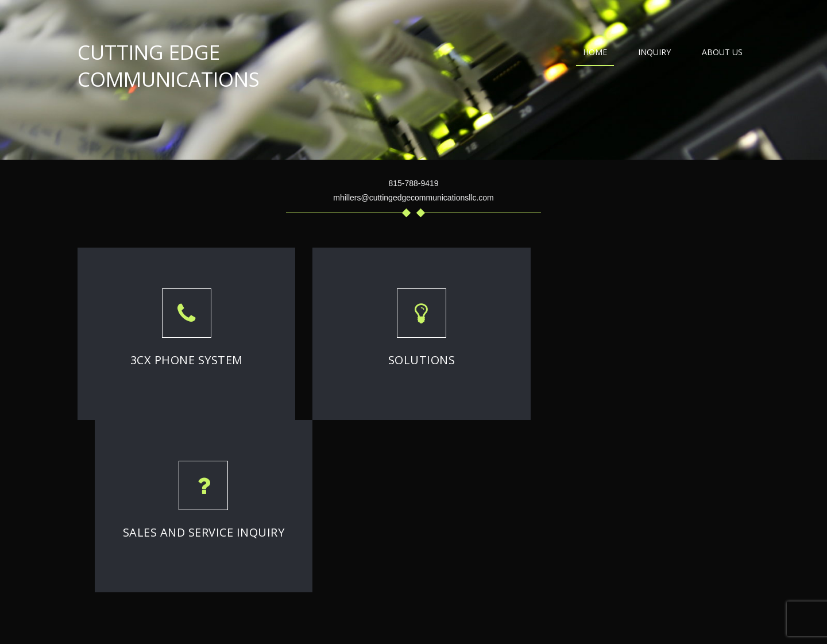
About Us (722, 52)
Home (595, 52)
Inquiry (654, 52)
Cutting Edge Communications (169, 65)
